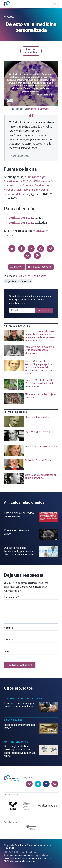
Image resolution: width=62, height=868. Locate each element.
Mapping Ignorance (16, 742)
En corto (9, 17)
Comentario (11, 597)
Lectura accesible (31, 51)
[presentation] (31, 336)
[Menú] (55, 4)
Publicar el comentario (20, 665)
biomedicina (25, 281)
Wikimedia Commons (39, 109)
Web (6, 652)
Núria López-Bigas (21, 218)
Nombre (9, 628)
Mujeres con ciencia (21, 855)
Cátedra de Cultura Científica (30, 845)
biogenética (11, 281)
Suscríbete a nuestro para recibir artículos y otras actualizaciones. (30, 300)
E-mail (8, 640)
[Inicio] (7, 4)
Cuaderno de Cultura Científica (23, 699)
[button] (12, 249)
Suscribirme (44, 310)
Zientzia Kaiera (13, 720)
